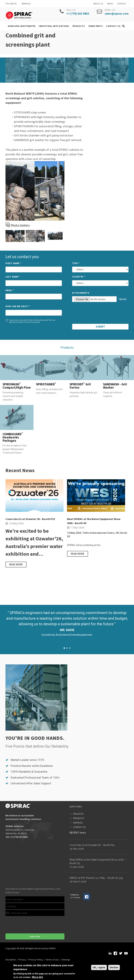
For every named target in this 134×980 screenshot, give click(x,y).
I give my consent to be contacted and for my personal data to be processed (31, 321)
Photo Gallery (20, 225)
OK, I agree (99, 967)
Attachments (81, 293)
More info (38, 977)
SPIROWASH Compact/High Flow (17, 386)
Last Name (13, 277)
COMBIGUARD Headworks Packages (13, 437)
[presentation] (100, 313)
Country (79, 277)
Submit (100, 327)
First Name (13, 263)
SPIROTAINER (46, 384)
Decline (114, 967)
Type (76, 263)
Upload (123, 299)
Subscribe (35, 936)
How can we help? (18, 306)
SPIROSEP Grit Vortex (80, 386)
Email (10, 290)
